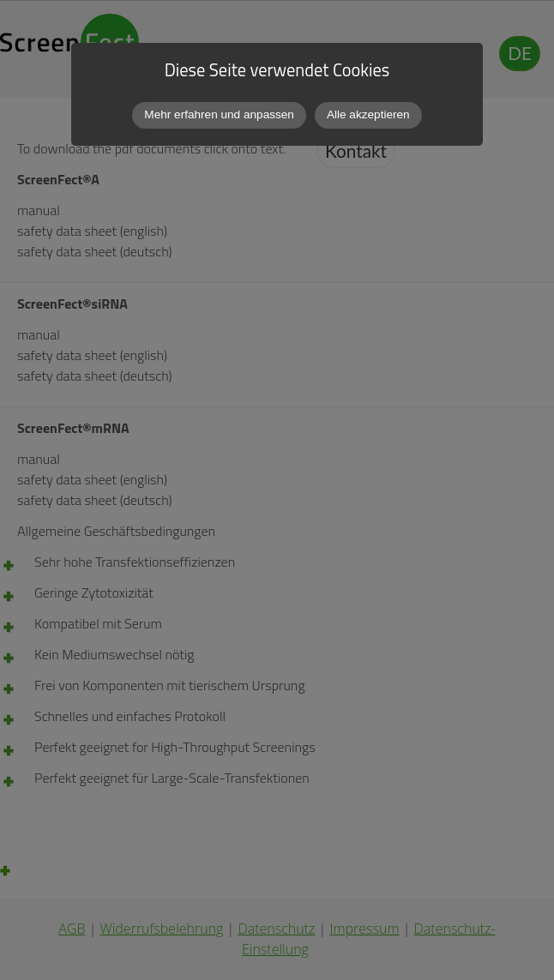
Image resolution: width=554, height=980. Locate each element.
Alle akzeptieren (368, 114)
